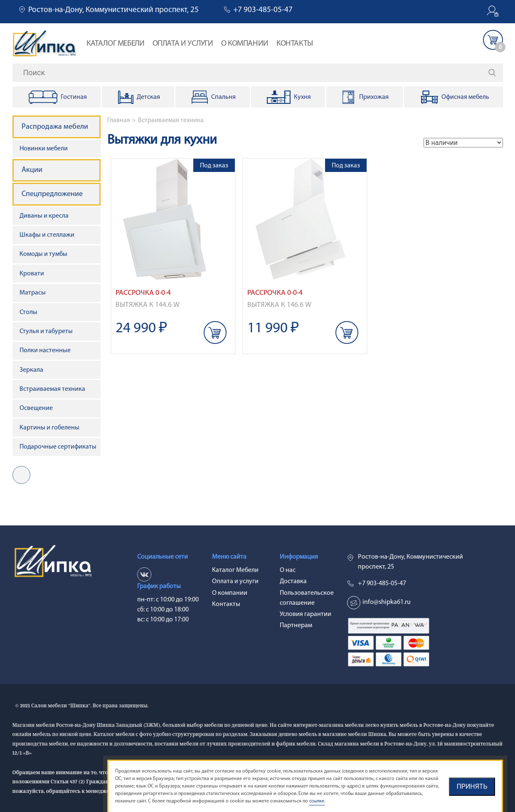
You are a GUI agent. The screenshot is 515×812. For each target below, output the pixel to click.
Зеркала (31, 370)
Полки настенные (45, 351)
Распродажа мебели (55, 127)
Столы (28, 312)
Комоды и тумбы (43, 254)
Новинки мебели (44, 149)
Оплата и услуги (183, 44)
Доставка (293, 581)
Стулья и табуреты (46, 331)
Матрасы (33, 293)
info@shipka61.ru (387, 602)
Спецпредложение (52, 194)
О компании (245, 44)
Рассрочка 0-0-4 (143, 293)
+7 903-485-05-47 (263, 10)
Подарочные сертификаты (58, 447)
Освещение (36, 408)
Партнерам (296, 626)
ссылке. (317, 801)
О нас (288, 570)
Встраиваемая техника (171, 120)
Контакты (295, 44)
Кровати (32, 274)
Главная (119, 120)
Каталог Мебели (115, 44)
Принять (472, 786)
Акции (32, 170)
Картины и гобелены (49, 428)
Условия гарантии (306, 614)
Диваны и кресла (44, 216)
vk (21, 475)
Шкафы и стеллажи (47, 235)
